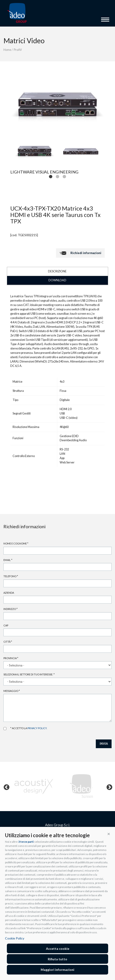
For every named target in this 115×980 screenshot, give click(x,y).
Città (8, 642)
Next (108, 786)
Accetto (5, 729)
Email (8, 560)
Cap (6, 625)
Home (7, 50)
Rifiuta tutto (57, 959)
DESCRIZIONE (57, 271)
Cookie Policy (15, 938)
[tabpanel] (35, 151)
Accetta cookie (58, 949)
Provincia (11, 658)
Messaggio (12, 691)
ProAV (18, 50)
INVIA (104, 744)
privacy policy (37, 728)
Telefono (11, 576)
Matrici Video (24, 41)
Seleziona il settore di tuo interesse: (29, 674)
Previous (5, 786)
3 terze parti (26, 842)
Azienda (9, 593)
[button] (109, 834)
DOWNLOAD (57, 280)
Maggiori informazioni (57, 970)
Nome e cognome (16, 543)
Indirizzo (11, 609)
